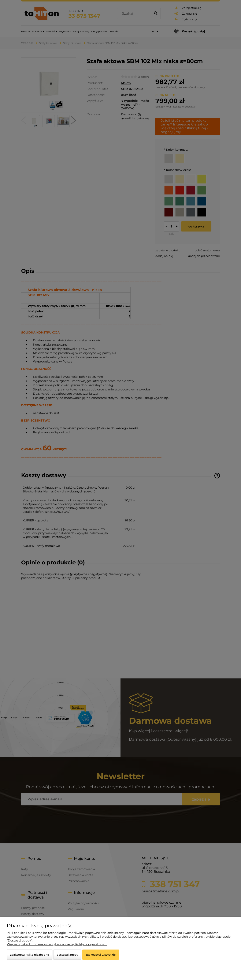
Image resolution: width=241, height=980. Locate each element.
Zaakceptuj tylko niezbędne (30, 955)
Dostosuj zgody (67, 955)
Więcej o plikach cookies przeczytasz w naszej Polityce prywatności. (57, 944)
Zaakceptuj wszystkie (101, 955)
